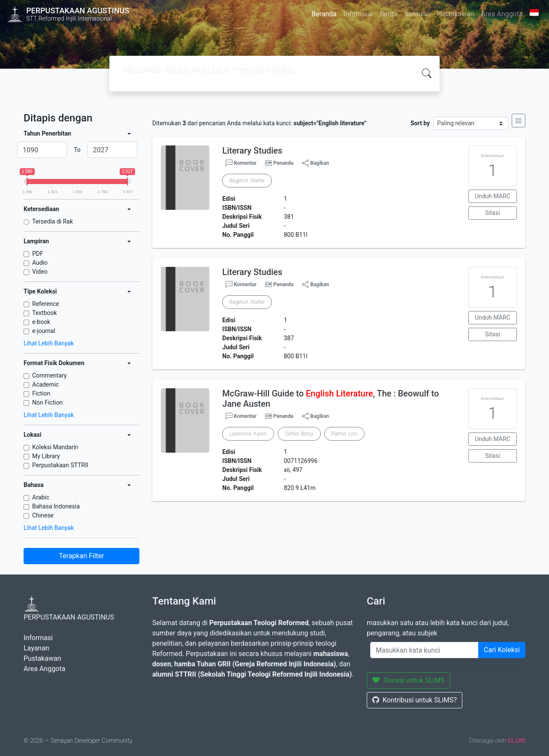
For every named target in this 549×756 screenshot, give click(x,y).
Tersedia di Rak (53, 221)
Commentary (50, 375)
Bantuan (417, 14)
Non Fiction (47, 402)
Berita (389, 14)
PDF (38, 254)
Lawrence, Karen (248, 434)
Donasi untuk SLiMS (409, 680)
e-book (41, 322)
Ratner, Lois (345, 434)
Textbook (45, 313)
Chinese (43, 515)
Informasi (358, 14)
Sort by (420, 123)
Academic (45, 384)
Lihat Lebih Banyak (49, 343)
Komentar (241, 163)
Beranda (324, 14)
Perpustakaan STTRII (60, 465)
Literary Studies (252, 151)
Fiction (41, 393)
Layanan (36, 648)
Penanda (283, 163)
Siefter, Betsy (299, 434)
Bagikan (315, 163)
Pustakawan (455, 14)
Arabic (41, 497)
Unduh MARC (493, 196)
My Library (46, 456)
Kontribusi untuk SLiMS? (415, 700)
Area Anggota (502, 14)
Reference (46, 304)
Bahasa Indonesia (56, 506)
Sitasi (493, 213)
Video (40, 272)
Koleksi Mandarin (55, 447)
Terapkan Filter (81, 556)
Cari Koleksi (502, 650)
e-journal (44, 331)
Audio (40, 263)
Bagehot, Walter (247, 181)
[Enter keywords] (424, 650)
